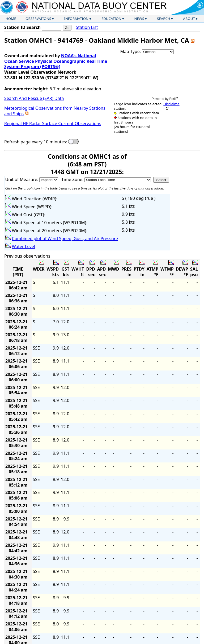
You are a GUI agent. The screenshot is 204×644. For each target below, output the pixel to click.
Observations (38, 19)
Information (76, 19)
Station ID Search (22, 27)
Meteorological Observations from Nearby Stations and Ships (55, 111)
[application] (147, 78)
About (189, 19)
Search (164, 19)
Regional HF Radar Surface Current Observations (53, 123)
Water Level (24, 246)
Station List (87, 27)
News (139, 19)
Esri (172, 99)
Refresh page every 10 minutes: (36, 142)
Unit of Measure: (22, 179)
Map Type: (131, 51)
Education (111, 19)
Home (11, 19)
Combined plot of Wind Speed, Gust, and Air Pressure (65, 239)
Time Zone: (73, 179)
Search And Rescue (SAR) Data (34, 98)
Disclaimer (171, 106)
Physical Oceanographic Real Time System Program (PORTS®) (56, 64)
